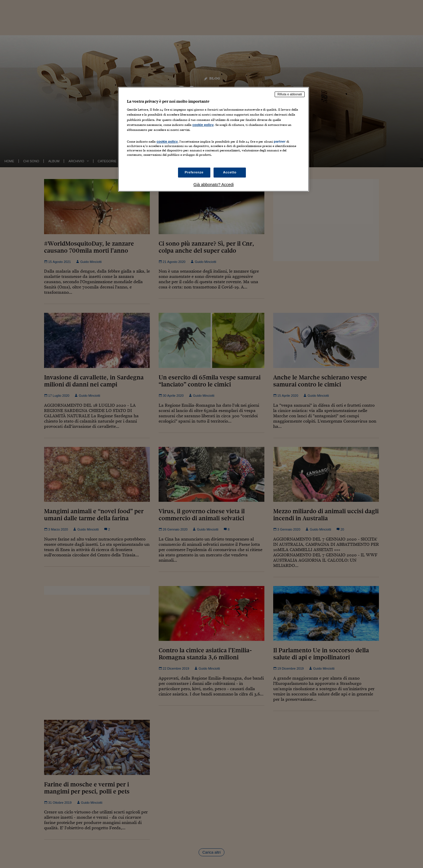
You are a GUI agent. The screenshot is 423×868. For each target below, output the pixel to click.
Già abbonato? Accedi (214, 185)
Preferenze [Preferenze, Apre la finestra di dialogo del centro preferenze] (194, 172)
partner (280, 141)
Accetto (230, 172)
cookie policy (203, 125)
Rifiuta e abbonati (290, 94)
